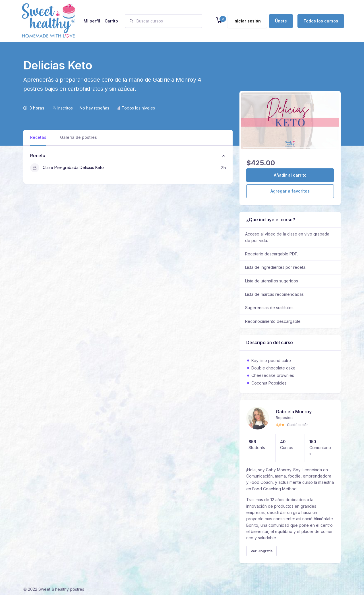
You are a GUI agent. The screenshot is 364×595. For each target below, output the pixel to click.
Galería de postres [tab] (78, 137)
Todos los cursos (321, 21)
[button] (219, 21)
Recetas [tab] (38, 137)
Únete (281, 21)
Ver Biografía (261, 551)
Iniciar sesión (247, 21)
